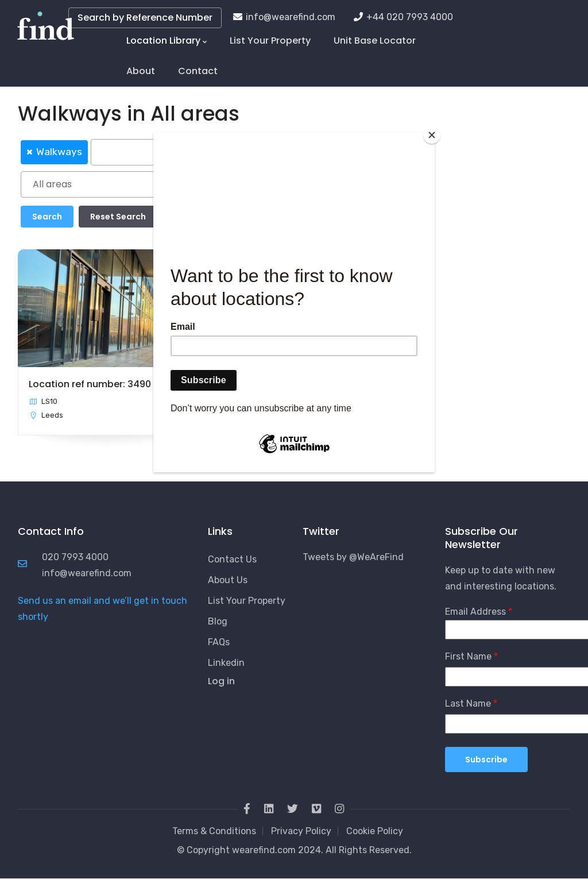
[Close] (432, 135)
